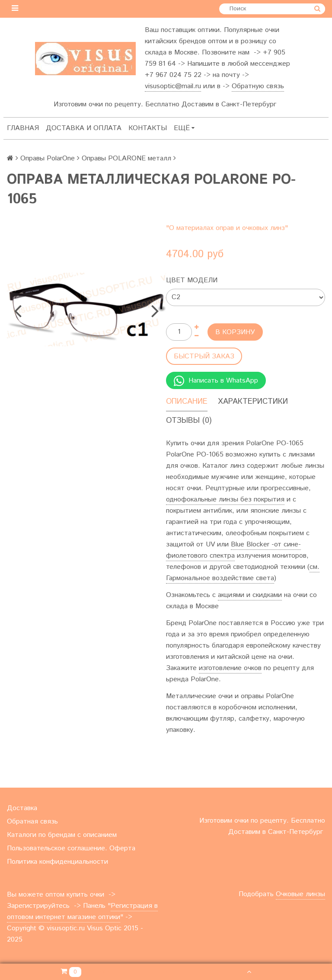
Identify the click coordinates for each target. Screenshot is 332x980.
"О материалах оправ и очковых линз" (227, 228)
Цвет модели (192, 280)
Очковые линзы (300, 894)
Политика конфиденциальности (57, 862)
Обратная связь (32, 822)
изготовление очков (230, 668)
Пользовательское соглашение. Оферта (71, 848)
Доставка (22, 808)
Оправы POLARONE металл (126, 158)
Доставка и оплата (84, 128)
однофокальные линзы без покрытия (225, 500)
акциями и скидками (250, 595)
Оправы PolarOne (48, 158)
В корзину (235, 332)
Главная (23, 128)
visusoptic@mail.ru (173, 86)
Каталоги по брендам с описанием (62, 835)
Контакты (148, 128)
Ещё (184, 128)
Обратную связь (258, 86)
